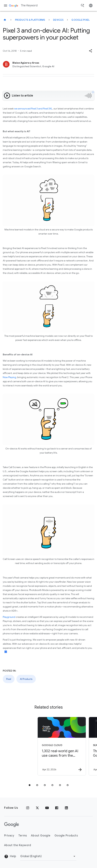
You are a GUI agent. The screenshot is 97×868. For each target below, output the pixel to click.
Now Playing (9, 377)
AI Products (26, 679)
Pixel (9, 679)
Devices (58, 20)
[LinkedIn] (66, 808)
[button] (90, 51)
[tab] (30, 785)
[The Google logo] (12, 825)
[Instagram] (28, 808)
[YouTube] (47, 808)
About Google (41, 836)
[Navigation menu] (6, 6)
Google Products (66, 836)
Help (10, 856)
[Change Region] (48, 856)
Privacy (9, 836)
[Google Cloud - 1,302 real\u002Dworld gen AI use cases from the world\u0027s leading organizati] (45, 746)
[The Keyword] (5, 20)
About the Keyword (18, 845)
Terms (23, 836)
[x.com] (37, 808)
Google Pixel (80, 20)
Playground (9, 617)
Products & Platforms (30, 20)
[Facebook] (57, 808)
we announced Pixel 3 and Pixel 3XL (33, 109)
